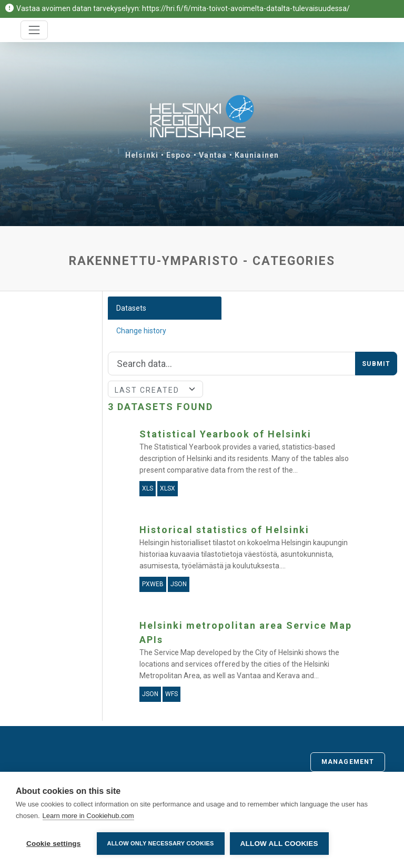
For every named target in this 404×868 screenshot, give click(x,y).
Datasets (131, 308)
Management (348, 762)
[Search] (232, 364)
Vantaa (213, 155)
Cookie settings (54, 844)
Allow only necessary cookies (161, 843)
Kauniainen (257, 155)
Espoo (179, 155)
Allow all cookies (279, 844)
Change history (141, 331)
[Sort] (156, 389)
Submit (376, 364)
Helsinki (142, 155)
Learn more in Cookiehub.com (88, 816)
